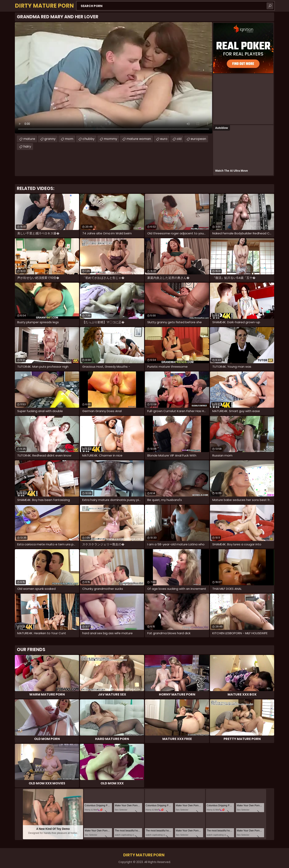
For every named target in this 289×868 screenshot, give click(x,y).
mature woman (139, 139)
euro (164, 139)
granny (50, 139)
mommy (110, 139)
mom (69, 139)
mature (29, 139)
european (198, 139)
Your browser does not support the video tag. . (114, 78)
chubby (89, 139)
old (179, 139)
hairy (27, 146)
